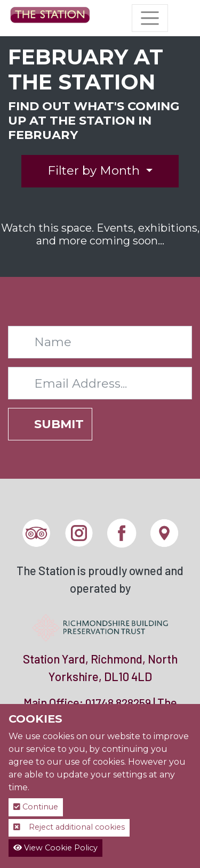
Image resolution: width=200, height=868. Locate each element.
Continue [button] (36, 807)
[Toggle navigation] (150, 18)
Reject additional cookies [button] (69, 827)
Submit (59, 424)
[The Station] (50, 18)
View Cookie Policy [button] (55, 848)
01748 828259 (118, 703)
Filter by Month (95, 170)
